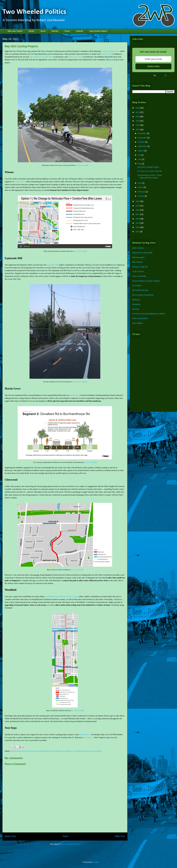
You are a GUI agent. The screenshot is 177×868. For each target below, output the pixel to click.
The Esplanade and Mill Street (41, 57)
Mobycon (136, 300)
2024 (138, 117)
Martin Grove (75, 395)
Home (65, 836)
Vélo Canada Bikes (140, 319)
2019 (138, 206)
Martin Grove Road (75, 57)
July (140, 155)
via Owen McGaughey (79, 382)
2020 (138, 201)
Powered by (153, 75)
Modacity (136, 305)
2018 (138, 210)
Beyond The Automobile (142, 253)
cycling (40, 751)
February (142, 192)
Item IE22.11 (88, 737)
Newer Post (10, 836)
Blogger (96, 862)
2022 (138, 125)
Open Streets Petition (98, 31)
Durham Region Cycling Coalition (146, 281)
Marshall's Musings (140, 290)
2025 (138, 112)
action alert (15, 751)
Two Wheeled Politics (34, 12)
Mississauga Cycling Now (143, 295)
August (141, 151)
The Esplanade (79, 751)
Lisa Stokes (137, 286)
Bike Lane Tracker (15, 31)
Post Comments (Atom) (70, 844)
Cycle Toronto (138, 272)
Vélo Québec (138, 323)
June (140, 159)
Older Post (120, 836)
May (140, 164)
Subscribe (153, 66)
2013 (138, 232)
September (143, 146)
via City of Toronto (82, 165)
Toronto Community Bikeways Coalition (149, 314)
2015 (138, 223)
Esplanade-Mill (53, 265)
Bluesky (55, 31)
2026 (138, 108)
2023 (138, 121)
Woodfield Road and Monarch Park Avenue (61, 596)
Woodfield (97, 751)
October (142, 142)
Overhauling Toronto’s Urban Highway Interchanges (150, 177)
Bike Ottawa (137, 262)
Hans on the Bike (139, 276)
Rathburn (68, 751)
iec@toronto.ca (85, 734)
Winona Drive (107, 54)
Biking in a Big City (140, 267)
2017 (138, 214)
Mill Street (60, 751)
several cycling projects (110, 51)
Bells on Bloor (138, 248)
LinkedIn (80, 31)
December (142, 134)
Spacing (136, 309)
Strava (67, 31)
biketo (24, 751)
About (43, 31)
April (140, 183)
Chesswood (32, 751)
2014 (138, 227)
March (141, 187)
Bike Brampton (139, 258)
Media (31, 31)
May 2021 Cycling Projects (148, 167)
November (143, 138)
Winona (89, 751)
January (141, 196)
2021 (138, 130)
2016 (138, 219)
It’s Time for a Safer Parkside (150, 171)
